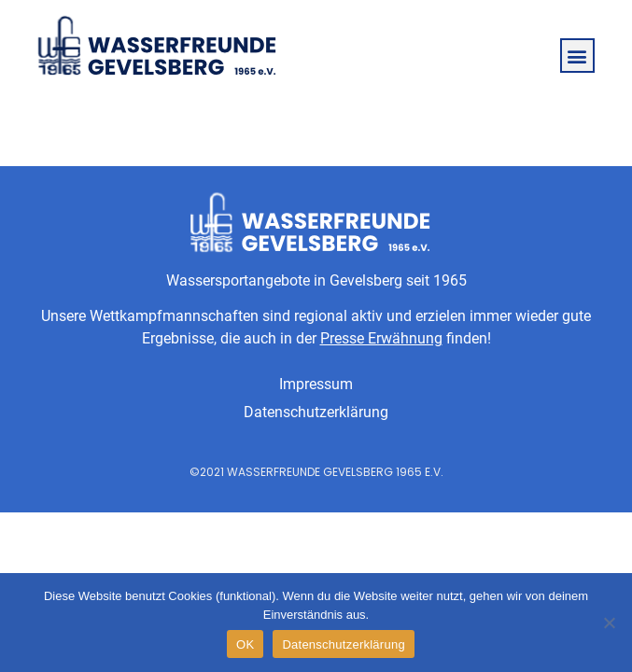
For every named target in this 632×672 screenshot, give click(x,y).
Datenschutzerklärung (316, 412)
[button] (577, 56)
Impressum (316, 384)
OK (245, 644)
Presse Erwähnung (381, 338)
